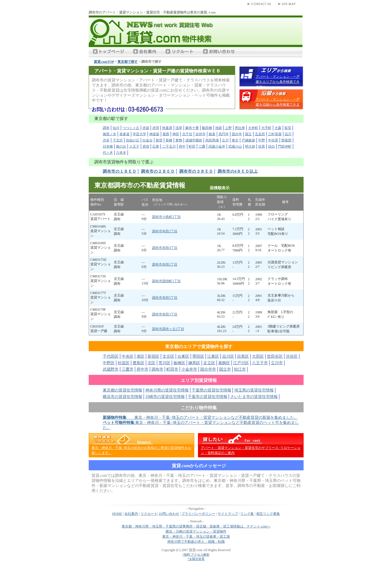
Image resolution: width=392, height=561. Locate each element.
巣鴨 (179, 140)
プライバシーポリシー (198, 514)
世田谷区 (275, 356)
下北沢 (118, 140)
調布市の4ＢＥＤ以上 (238, 171)
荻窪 (288, 128)
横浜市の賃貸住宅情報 (122, 397)
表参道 (124, 134)
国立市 (225, 369)
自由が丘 (133, 140)
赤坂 (146, 128)
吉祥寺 (201, 134)
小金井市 (189, 369)
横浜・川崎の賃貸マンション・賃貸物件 (196, 531)
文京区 (168, 356)
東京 (235, 140)
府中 (182, 146)
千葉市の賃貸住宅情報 (208, 397)
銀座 (212, 134)
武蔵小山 (235, 146)
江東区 (213, 356)
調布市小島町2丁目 (166, 217)
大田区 (258, 356)
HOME (117, 514)
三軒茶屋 (275, 134)
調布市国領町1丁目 (166, 281)
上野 (228, 128)
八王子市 (260, 363)
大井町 (253, 128)
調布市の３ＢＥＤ (196, 171)
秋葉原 (167, 128)
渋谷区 (292, 356)
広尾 (156, 146)
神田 (176, 134)
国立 (248, 134)
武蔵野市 (111, 369)
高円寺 (224, 134)
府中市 (142, 369)
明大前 (250, 146)
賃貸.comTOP (104, 62)
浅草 (179, 128)
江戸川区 (241, 363)
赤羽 (156, 128)
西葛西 (286, 140)
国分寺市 (208, 369)
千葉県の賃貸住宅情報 (211, 390)
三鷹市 (128, 369)
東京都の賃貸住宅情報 (122, 390)
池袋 (219, 128)
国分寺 (237, 134)
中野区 (109, 363)
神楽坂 (154, 134)
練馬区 (194, 363)
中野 (262, 140)
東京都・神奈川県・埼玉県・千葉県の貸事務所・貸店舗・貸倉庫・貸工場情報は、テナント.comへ (196, 526)
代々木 (108, 153)
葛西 (166, 134)
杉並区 (124, 363)
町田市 (172, 369)
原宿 (146, 146)
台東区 (183, 356)
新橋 (169, 140)
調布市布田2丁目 (165, 231)
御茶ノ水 (110, 134)
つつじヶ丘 (131, 128)
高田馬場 (212, 140)
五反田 (260, 134)
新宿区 (153, 356)
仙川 (116, 128)
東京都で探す (128, 62)
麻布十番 (192, 128)
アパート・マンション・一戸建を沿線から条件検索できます (278, 104)
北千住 (187, 134)
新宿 (159, 140)
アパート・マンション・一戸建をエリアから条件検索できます (278, 82)
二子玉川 (169, 146)
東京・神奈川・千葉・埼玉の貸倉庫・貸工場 (196, 536)
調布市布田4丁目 (165, 248)
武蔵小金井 (217, 146)
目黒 (262, 146)
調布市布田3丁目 (165, 314)
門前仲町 (285, 146)
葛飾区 (224, 363)
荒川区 (164, 363)
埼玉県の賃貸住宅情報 (254, 390)
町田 (192, 146)
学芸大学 (139, 134)
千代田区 (111, 356)
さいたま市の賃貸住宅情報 (254, 397)
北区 (152, 363)
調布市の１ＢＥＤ (120, 171)
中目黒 (273, 140)
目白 (271, 146)
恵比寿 (240, 128)
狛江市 (240, 369)
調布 (106, 128)
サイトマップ (228, 514)
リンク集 (247, 514)
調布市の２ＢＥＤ (158, 171)
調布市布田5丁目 (165, 298)
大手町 (266, 128)
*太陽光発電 (196, 559)
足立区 (209, 363)
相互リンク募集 (268, 514)
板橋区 (179, 363)
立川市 (277, 363)
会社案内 (131, 514)
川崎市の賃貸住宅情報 (165, 397)
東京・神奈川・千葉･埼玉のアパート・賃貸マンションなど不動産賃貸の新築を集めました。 (200, 418)
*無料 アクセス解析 (196, 555)
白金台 (148, 140)
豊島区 (139, 363)
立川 (225, 140)
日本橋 (108, 146)
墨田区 (198, 356)
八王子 (134, 146)
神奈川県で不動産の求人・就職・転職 (196, 542)
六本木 (121, 153)
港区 (141, 356)
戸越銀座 (248, 140)
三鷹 (202, 146)
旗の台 (121, 146)
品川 (288, 134)
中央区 (128, 356)
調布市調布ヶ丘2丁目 (168, 329)
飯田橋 (207, 128)
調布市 (157, 369)
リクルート (149, 514)
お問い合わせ (169, 514)
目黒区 (243, 356)
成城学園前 (194, 140)
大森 (278, 128)
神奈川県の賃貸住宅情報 (167, 390)
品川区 (228, 356)
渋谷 (106, 140)
